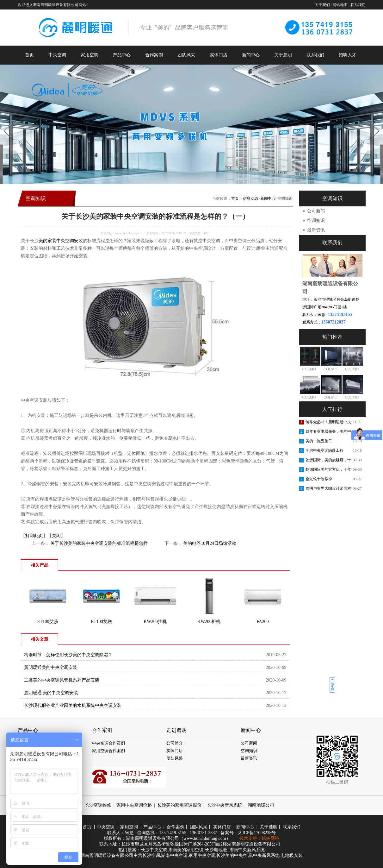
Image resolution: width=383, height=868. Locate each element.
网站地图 (340, 5)
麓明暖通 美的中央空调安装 (51, 693)
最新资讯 (316, 230)
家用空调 (90, 55)
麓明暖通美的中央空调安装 (51, 667)
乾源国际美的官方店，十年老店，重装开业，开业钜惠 (328, 471)
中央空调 (57, 55)
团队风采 (186, 55)
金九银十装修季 (319, 479)
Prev (4, 121)
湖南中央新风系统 (247, 850)
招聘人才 (348, 55)
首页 (29, 55)
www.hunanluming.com (129, 233)
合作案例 (154, 55)
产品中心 (122, 55)
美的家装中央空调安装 (61, 241)
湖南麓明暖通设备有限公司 (152, 838)
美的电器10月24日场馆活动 (209, 543)
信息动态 (250, 198)
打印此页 (34, 536)
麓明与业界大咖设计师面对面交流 (328, 490)
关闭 (56, 536)
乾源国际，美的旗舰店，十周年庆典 (328, 461)
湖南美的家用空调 (186, 850)
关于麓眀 (269, 827)
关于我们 (322, 5)
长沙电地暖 (216, 850)
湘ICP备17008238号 (257, 833)
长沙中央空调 (154, 850)
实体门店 (219, 55)
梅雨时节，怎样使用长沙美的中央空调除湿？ (68, 655)
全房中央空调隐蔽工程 (324, 450)
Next (371, 121)
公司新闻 (316, 211)
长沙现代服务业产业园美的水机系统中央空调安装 (73, 705)
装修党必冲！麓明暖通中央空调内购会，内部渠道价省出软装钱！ (328, 423)
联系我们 (358, 5)
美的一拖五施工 (319, 441)
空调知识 (316, 220)
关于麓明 (283, 55)
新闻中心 (251, 55)
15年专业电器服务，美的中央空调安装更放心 (328, 433)
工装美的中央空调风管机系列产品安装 (62, 680)
